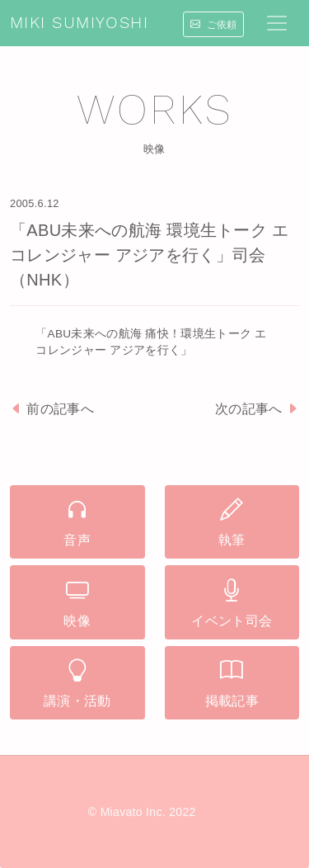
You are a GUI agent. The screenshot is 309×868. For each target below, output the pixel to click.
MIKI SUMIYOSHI (79, 23)
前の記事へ (52, 409)
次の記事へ (257, 409)
